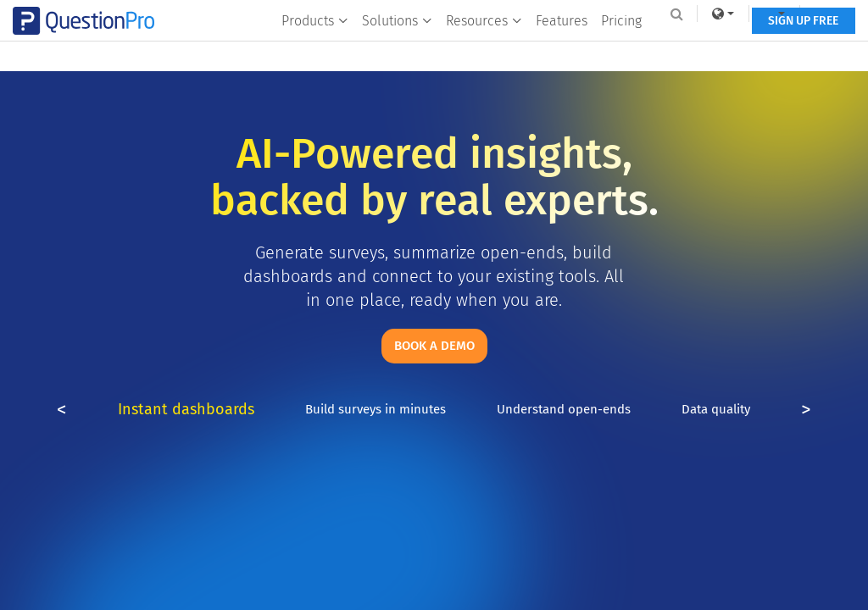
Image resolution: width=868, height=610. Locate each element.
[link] (709, 14)
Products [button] (313, 48)
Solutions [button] (395, 48)
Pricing (620, 48)
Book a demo (434, 346)
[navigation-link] (762, 14)
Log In (820, 14)
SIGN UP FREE (802, 49)
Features (560, 48)
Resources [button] (482, 48)
